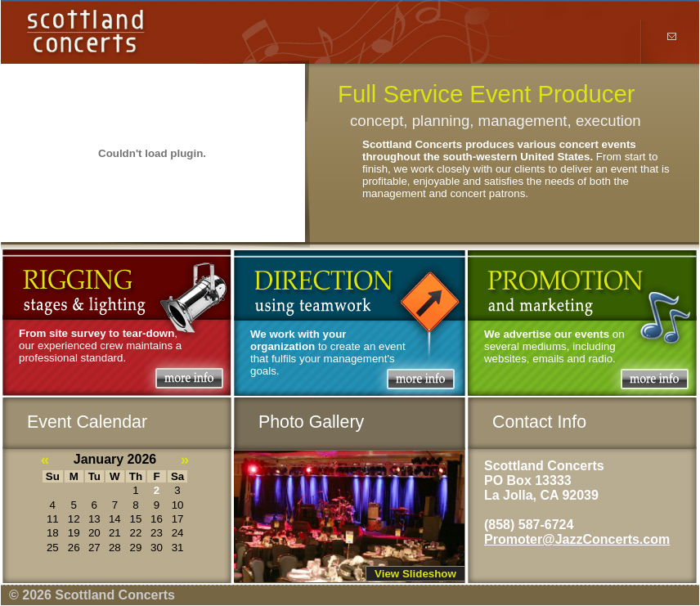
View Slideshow (415, 574)
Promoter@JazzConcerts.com (577, 539)
